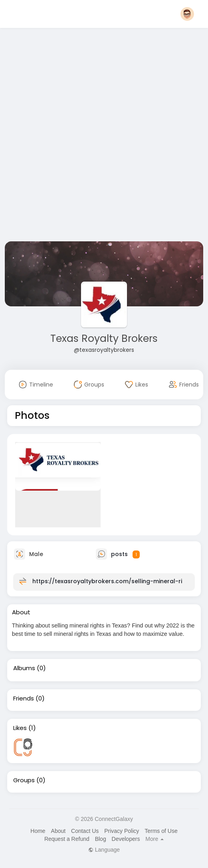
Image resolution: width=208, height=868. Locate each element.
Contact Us (85, 831)
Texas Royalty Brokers (104, 338)
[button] (187, 14)
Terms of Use (161, 831)
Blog (101, 839)
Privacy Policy (122, 831)
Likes (20, 728)
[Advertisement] (98, 136)
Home (38, 831)
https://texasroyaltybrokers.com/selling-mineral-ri (107, 581)
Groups (24, 780)
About (58, 831)
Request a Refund (67, 839)
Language (104, 850)
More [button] (155, 839)
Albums (24, 668)
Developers (126, 839)
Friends (24, 698)
